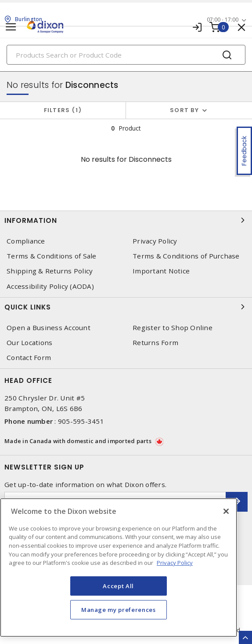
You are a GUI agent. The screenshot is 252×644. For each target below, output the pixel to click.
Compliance (26, 241)
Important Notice (161, 271)
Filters (63, 110)
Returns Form (155, 343)
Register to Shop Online (173, 328)
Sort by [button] (184, 110)
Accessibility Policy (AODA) (50, 286)
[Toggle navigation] (11, 27)
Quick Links (126, 307)
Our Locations (29, 343)
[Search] (126, 55)
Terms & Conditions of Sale (52, 256)
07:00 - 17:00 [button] (223, 20)
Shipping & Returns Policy (50, 271)
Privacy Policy (155, 241)
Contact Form (29, 358)
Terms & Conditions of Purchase (186, 256)
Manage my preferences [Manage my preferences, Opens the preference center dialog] (119, 610)
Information (126, 220)
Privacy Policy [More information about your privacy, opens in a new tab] (175, 563)
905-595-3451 (81, 421)
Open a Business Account (49, 328)
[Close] (226, 511)
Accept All (118, 586)
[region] (119, 568)
